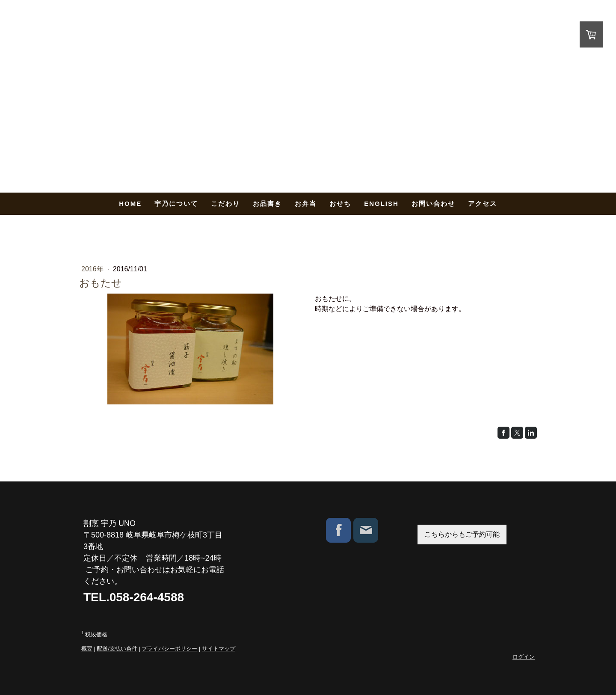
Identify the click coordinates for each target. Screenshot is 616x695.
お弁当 (306, 203)
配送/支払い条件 (117, 649)
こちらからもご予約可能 (462, 534)
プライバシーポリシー (169, 649)
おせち (340, 203)
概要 (87, 649)
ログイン (524, 657)
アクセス (483, 203)
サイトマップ (219, 649)
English (381, 203)
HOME (130, 203)
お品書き (267, 203)
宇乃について (176, 203)
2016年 (93, 269)
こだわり (225, 203)
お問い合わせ (433, 203)
